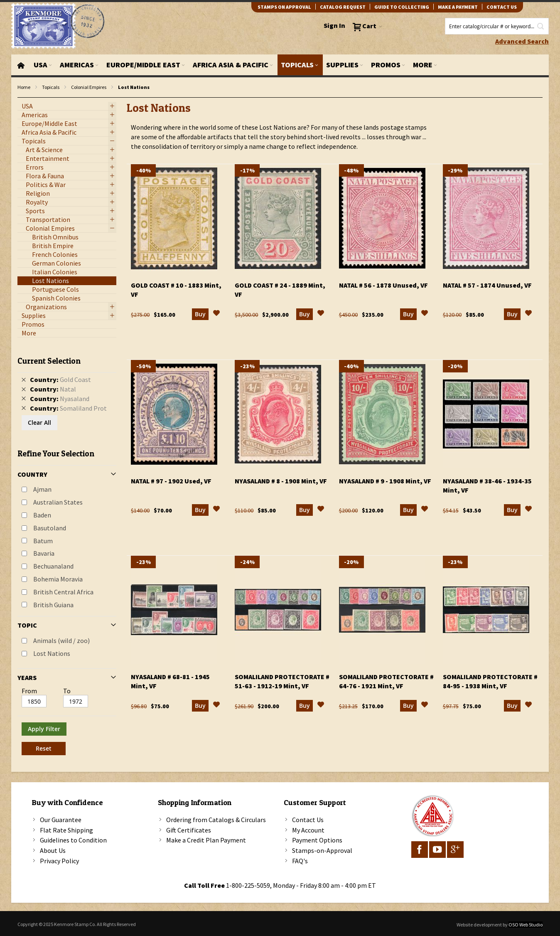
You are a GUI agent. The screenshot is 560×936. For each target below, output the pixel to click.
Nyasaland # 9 (385, 481)
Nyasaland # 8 (281, 481)
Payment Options (317, 840)
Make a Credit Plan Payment (206, 840)
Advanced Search (522, 41)
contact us (502, 7)
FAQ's (300, 861)
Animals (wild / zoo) (61, 640)
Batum (43, 541)
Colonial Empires (89, 87)
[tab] (67, 553)
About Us (53, 850)
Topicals (51, 87)
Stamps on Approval (284, 7)
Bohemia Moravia (58, 579)
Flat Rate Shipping (66, 830)
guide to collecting (402, 7)
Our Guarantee (61, 820)
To (67, 691)
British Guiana (53, 605)
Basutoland (50, 528)
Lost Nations (52, 653)
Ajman (42, 489)
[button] (216, 314)
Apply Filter (44, 729)
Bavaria (44, 553)
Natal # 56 (383, 285)
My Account (308, 830)
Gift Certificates (189, 830)
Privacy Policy (59, 861)
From (29, 691)
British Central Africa (63, 592)
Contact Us (308, 820)
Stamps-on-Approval (322, 850)
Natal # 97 (171, 481)
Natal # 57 (487, 285)
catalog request (343, 7)
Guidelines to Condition (73, 840)
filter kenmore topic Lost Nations (22, 98)
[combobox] (497, 26)
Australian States (58, 502)
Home (24, 87)
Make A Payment (458, 7)
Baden (42, 515)
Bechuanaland (53, 566)
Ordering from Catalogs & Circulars (216, 820)
